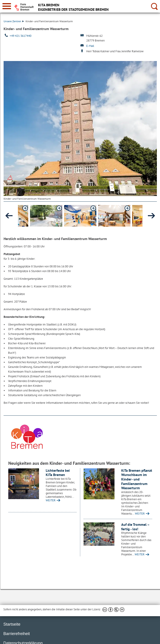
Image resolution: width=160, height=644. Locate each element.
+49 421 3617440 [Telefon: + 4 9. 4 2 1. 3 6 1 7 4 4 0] (21, 36)
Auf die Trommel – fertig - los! (135, 527)
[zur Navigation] (7, 6)
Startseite (12, 624)
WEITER (51, 500)
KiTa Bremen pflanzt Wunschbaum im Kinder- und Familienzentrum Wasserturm (137, 479)
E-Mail (90, 46)
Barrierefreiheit (17, 634)
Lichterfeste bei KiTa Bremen (58, 473)
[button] (46, 216)
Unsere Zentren (14, 21)
